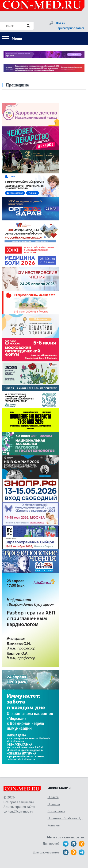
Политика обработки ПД (65, 818)
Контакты (54, 825)
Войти (61, 23)
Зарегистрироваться (70, 28)
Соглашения (56, 811)
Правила (54, 804)
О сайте (53, 797)
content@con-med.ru (18, 811)
